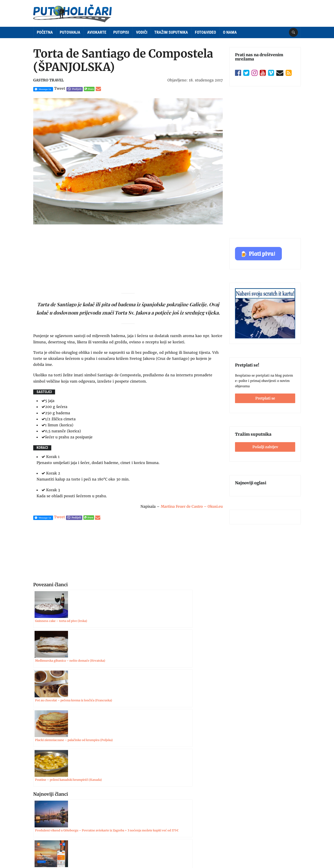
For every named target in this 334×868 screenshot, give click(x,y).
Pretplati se (265, 398)
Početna (45, 32)
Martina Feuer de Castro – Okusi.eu (192, 506)
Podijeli (77, 89)
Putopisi (121, 32)
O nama (230, 32)
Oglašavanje (43, 807)
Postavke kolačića (285, 855)
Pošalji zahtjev (265, 447)
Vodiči (142, 32)
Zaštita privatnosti (48, 824)
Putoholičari (56, 856)
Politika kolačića (46, 833)
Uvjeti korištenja (46, 816)
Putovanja (70, 32)
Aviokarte (97, 32)
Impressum (42, 798)
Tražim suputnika (171, 32)
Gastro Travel (48, 80)
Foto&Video (205, 32)
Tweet (60, 88)
